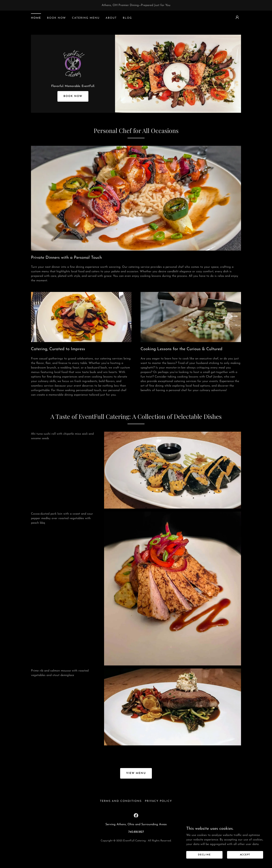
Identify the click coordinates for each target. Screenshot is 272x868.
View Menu (136, 791)
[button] (237, 17)
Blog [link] (127, 18)
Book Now (73, 118)
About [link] (111, 18)
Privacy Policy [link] (158, 819)
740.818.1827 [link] (136, 850)
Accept (247, 854)
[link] (73, 72)
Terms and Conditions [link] (121, 819)
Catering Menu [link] (86, 18)
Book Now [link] (56, 18)
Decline (212, 854)
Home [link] (36, 18)
